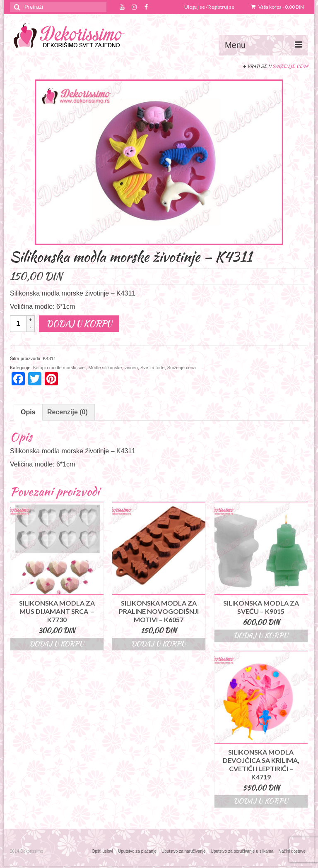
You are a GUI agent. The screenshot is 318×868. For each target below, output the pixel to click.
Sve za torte (153, 368)
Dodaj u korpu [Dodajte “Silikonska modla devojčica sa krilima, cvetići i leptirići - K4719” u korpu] (261, 801)
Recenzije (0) (67, 412)
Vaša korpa (277, 7)
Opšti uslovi (102, 851)
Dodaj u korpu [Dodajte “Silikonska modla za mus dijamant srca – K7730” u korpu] (57, 644)
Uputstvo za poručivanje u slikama (242, 851)
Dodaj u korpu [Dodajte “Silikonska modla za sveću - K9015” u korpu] (261, 636)
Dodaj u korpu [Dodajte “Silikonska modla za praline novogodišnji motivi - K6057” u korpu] (159, 644)
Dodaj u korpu (79, 323)
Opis (28, 412)
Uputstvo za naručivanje (184, 851)
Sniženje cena (290, 66)
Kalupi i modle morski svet (60, 368)
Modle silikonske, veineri (113, 368)
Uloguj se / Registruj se (209, 7)
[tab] (28, 412)
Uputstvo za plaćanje (137, 851)
